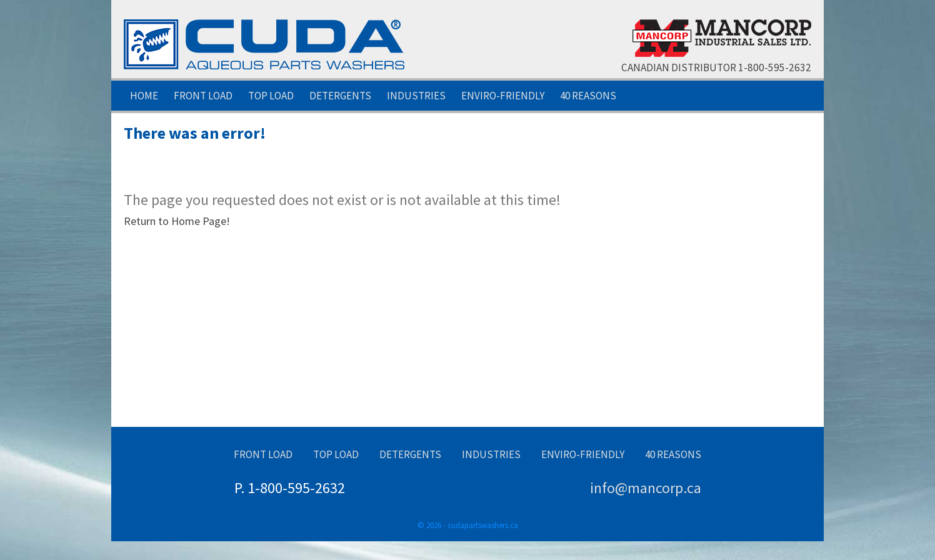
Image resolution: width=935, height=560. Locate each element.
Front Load (203, 96)
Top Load (271, 96)
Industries (416, 96)
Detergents (340, 96)
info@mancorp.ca (646, 488)
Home (144, 96)
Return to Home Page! (177, 221)
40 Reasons (588, 96)
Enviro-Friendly (503, 96)
